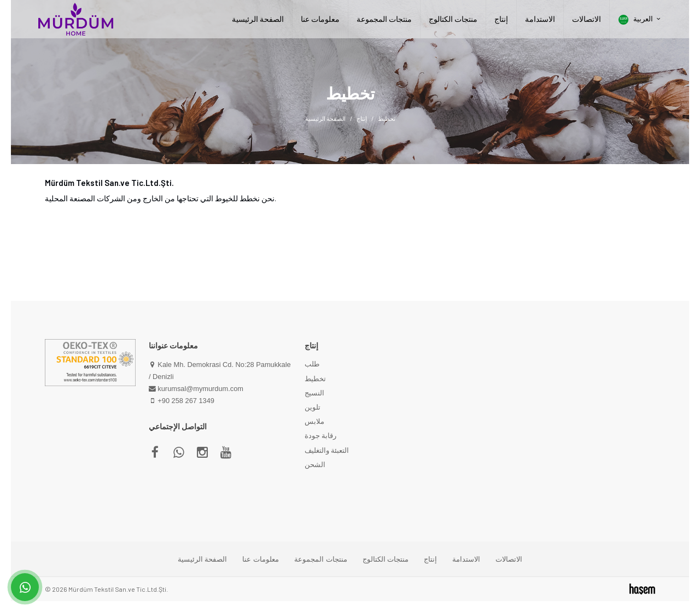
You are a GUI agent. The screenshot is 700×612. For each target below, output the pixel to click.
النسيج (314, 393)
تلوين (313, 407)
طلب (312, 364)
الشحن (315, 464)
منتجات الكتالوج (453, 19)
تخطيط (315, 378)
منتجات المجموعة (384, 19)
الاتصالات (587, 19)
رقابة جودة (320, 435)
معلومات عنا (320, 19)
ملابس (314, 421)
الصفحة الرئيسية (258, 19)
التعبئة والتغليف (327, 450)
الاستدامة (540, 19)
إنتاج (501, 19)
